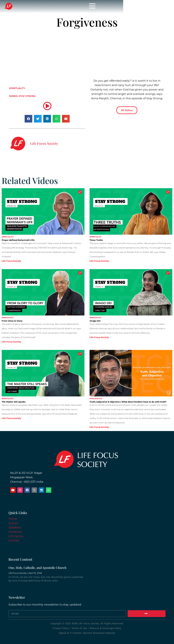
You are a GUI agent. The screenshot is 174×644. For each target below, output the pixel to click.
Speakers (15, 528)
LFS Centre (16, 536)
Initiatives (15, 532)
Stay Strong (27, 96)
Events (13, 523)
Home (13, 519)
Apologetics (96, 399)
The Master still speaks (14, 402)
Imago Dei (95, 321)
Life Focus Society (70, 6)
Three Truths (96, 240)
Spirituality (17, 88)
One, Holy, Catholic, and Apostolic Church (37, 568)
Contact (14, 540)
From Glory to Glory (12, 321)
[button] (28, 119)
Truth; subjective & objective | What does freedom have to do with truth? (128, 402)
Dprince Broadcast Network (99, 633)
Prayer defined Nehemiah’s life (18, 240)
